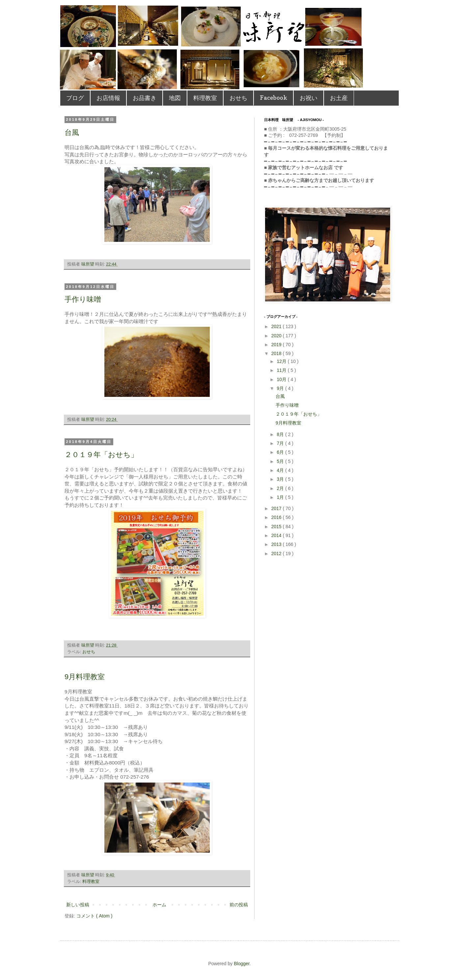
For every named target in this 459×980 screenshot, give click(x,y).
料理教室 (205, 98)
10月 (282, 379)
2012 (277, 554)
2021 (277, 326)
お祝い (309, 98)
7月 (281, 443)
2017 (277, 508)
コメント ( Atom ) (94, 916)
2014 (277, 535)
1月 (281, 497)
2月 (281, 488)
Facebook (273, 98)
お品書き (145, 98)
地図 (175, 98)
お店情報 (108, 98)
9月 (281, 388)
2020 (277, 336)
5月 (281, 461)
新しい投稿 (78, 905)
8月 (281, 434)
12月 (282, 361)
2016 (277, 517)
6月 (281, 452)
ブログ (75, 98)
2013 (277, 544)
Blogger (242, 964)
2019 (277, 345)
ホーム (159, 905)
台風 (72, 132)
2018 (277, 353)
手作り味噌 (83, 299)
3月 (281, 479)
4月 (281, 470)
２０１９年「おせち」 (101, 455)
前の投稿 (239, 905)
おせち (238, 98)
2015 (277, 527)
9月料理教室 (85, 677)
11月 (282, 370)
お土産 (339, 98)
